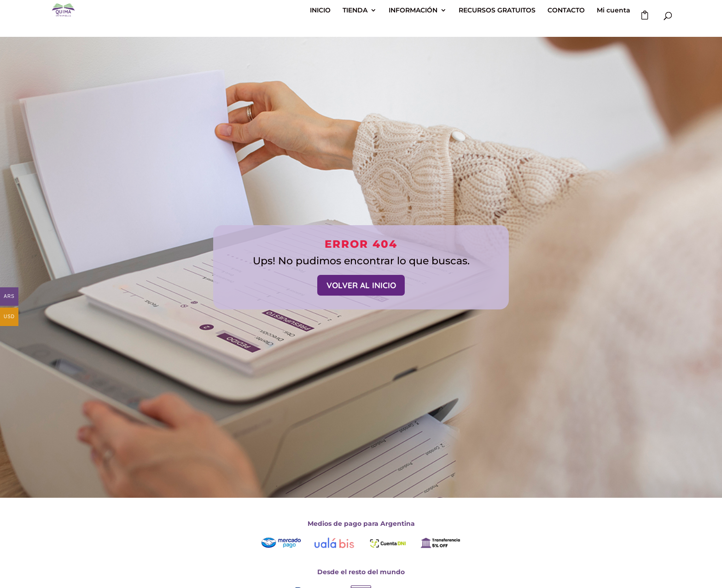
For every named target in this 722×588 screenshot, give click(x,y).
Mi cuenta (614, 11)
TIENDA (355, 11)
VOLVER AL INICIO (361, 285)
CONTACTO (566, 11)
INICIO (320, 11)
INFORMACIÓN (413, 11)
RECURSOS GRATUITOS (497, 11)
